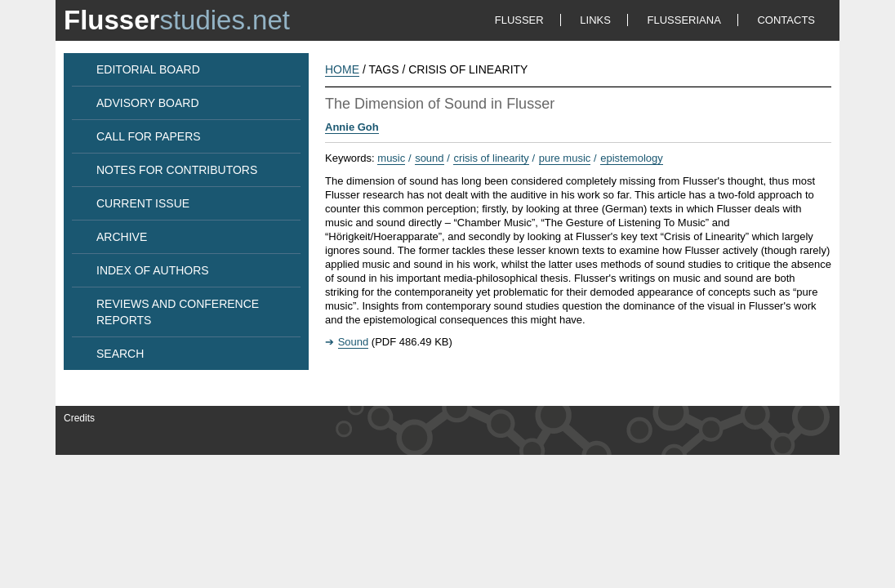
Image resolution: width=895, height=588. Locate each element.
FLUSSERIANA (684, 20)
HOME (342, 69)
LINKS (595, 20)
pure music (565, 158)
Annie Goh (352, 127)
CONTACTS (786, 20)
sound (429, 158)
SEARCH (120, 354)
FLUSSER (519, 20)
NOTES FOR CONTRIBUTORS (177, 170)
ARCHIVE (122, 237)
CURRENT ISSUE (143, 203)
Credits (79, 418)
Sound (354, 342)
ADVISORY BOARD (148, 103)
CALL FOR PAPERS (149, 136)
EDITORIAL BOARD (148, 69)
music (391, 158)
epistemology (632, 158)
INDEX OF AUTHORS (153, 270)
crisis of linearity (491, 158)
